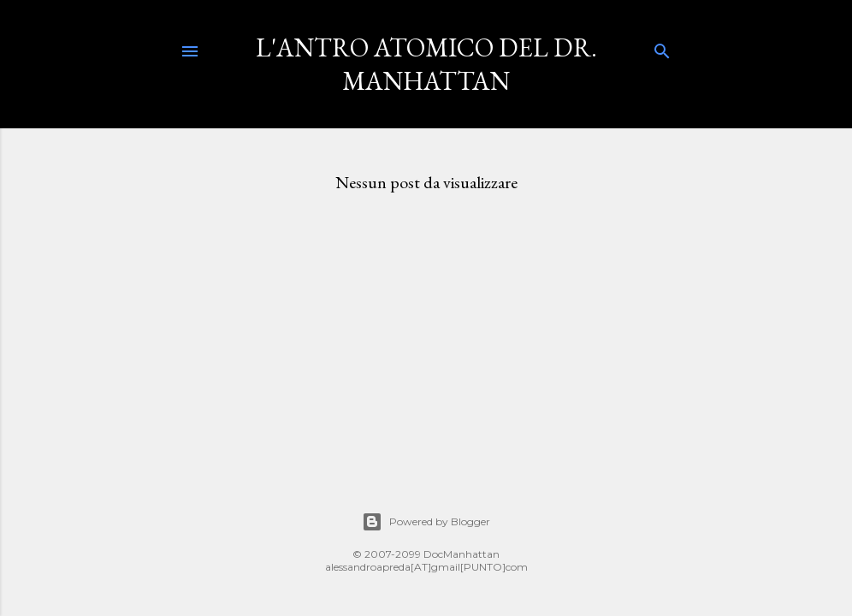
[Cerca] (662, 47)
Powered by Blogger (426, 522)
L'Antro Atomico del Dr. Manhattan (426, 64)
